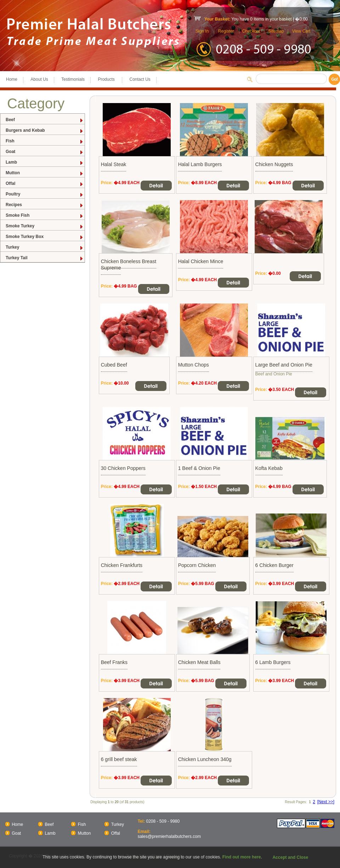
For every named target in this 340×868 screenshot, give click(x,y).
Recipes (45, 205)
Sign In (202, 31)
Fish (45, 141)
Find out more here (242, 857)
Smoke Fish (45, 215)
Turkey (45, 247)
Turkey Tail (45, 258)
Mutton (45, 173)
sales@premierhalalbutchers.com (169, 836)
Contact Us (140, 79)
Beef (45, 120)
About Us (39, 79)
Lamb (45, 162)
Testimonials (73, 79)
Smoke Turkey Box (45, 237)
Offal (45, 184)
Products (107, 79)
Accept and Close (290, 857)
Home (12, 79)
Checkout (251, 31)
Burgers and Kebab (45, 131)
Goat (45, 152)
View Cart (301, 31)
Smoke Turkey (45, 226)
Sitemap (276, 31)
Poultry (45, 194)
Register (226, 31)
